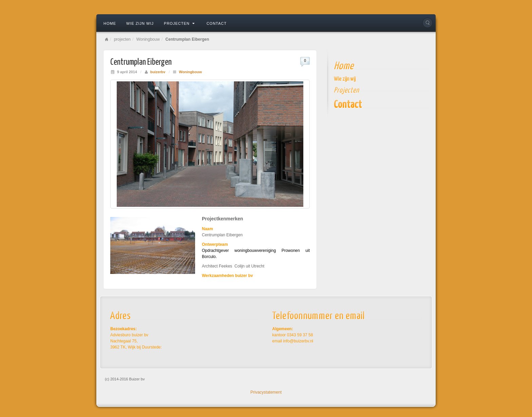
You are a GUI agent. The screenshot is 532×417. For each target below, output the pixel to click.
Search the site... (427, 23)
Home (110, 23)
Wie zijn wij (140, 23)
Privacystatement (266, 392)
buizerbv (158, 72)
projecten (179, 23)
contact (217, 23)
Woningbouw (148, 39)
